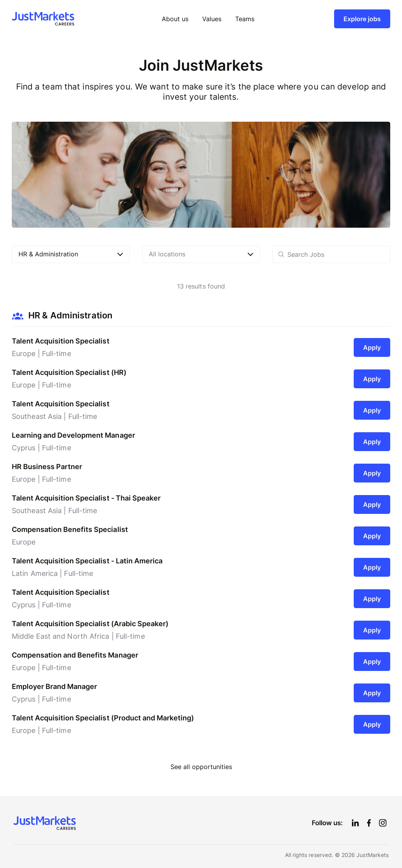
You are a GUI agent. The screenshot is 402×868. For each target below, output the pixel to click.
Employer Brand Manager (54, 686)
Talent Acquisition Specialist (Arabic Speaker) (90, 624)
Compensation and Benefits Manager (75, 655)
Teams (245, 19)
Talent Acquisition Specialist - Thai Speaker (86, 498)
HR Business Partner (47, 467)
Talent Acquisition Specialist (61, 341)
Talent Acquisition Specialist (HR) (69, 372)
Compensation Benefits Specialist (70, 529)
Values (212, 19)
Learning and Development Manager (73, 435)
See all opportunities (201, 767)
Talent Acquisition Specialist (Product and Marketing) (103, 718)
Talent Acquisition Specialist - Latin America (87, 561)
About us (175, 19)
